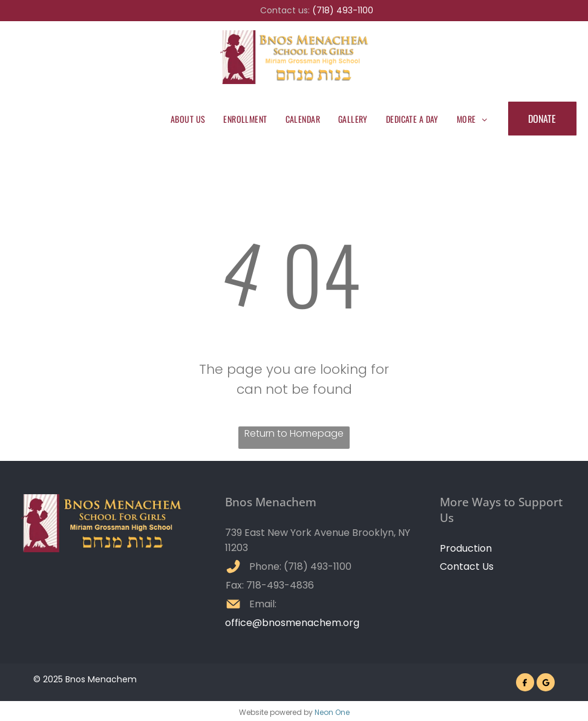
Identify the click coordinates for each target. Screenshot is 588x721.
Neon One (332, 712)
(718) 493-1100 (343, 10)
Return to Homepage (294, 433)
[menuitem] (188, 119)
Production (466, 548)
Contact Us (467, 566)
